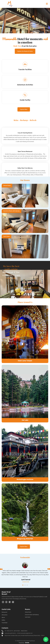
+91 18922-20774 (9, 631)
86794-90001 (17, 631)
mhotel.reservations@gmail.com (25, 633)
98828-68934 (24, 631)
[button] (23, 585)
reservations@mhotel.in (10, 633)
